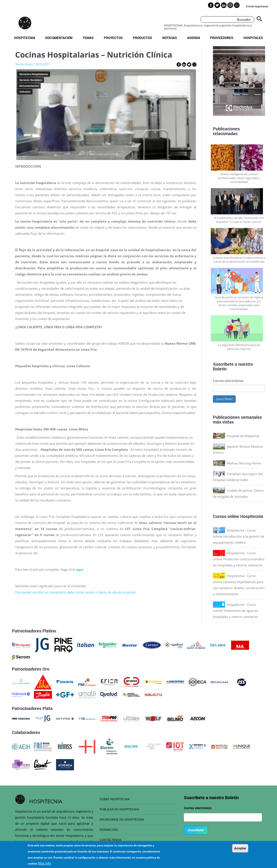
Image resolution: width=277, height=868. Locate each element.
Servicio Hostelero (31, 80)
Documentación (59, 38)
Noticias (170, 38)
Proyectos (113, 38)
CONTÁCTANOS (111, 840)
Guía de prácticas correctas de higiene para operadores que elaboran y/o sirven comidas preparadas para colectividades (239, 303)
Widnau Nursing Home (244, 463)
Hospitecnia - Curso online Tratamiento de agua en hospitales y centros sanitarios (236, 611)
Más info (45, 863)
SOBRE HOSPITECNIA (115, 799)
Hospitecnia (25, 38)
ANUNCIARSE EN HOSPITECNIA (122, 819)
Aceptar (240, 848)
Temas (88, 38)
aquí (80, 569)
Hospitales (253, 38)
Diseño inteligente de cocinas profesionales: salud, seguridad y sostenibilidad (239, 178)
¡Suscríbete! (224, 399)
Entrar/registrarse (257, 6)
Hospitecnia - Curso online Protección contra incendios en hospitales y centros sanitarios (239, 559)
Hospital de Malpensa (243, 436)
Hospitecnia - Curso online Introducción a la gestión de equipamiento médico (239, 536)
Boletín (220, 369)
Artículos (25, 92)
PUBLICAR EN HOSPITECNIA (119, 809)
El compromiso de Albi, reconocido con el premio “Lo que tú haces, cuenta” (239, 220)
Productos (143, 38)
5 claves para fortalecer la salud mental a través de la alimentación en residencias (239, 260)
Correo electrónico (228, 381)
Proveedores (222, 38)
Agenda (194, 38)
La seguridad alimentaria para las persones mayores (239, 347)
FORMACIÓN (109, 830)
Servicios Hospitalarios (34, 74)
